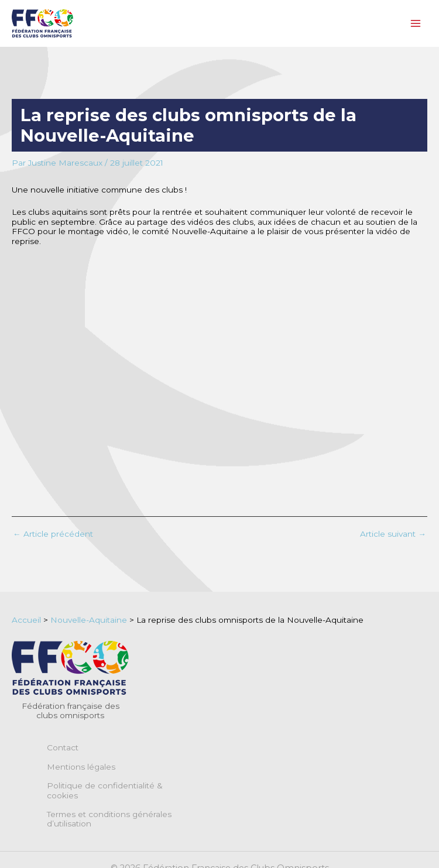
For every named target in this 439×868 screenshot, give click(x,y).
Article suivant (393, 534)
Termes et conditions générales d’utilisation (109, 819)
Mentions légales (81, 767)
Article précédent (53, 534)
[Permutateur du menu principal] (416, 24)
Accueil (26, 620)
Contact (63, 747)
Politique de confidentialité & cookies (105, 790)
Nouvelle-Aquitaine (89, 620)
